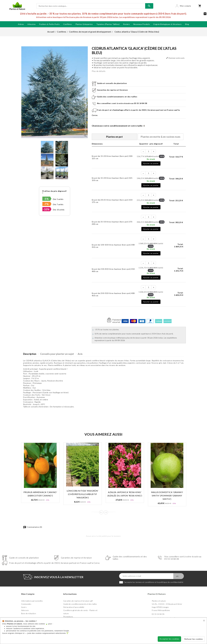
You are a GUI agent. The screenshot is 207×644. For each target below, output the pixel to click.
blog (187, 24)
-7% (46, 204)
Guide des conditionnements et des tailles (80, 604)
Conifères (68, 24)
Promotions (68, 617)
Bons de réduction (29, 613)
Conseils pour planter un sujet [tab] (57, 354)
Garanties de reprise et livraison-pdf (78, 601)
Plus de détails (99, 71)
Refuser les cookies (194, 639)
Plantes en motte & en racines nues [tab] (161, 137)
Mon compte (28, 594)
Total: (176, 157)
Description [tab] (30, 354)
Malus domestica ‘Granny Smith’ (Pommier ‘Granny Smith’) (167, 496)
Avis (80, 354)
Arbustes (32, 24)
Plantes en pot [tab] (114, 137)
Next (106, 512)
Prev (101, 512)
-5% (46, 199)
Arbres (21, 24)
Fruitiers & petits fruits (49, 24)
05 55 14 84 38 (158, 614)
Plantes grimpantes (84, 24)
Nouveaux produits (142, 24)
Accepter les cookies (169, 639)
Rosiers (126, 24)
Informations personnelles (32, 601)
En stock (151, 159)
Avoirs (24, 607)
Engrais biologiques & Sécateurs (168, 24)
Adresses (25, 610)
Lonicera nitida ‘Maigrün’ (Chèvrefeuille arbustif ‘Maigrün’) (83, 494)
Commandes (26, 604)
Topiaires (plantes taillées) (108, 24)
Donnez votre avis (175, 58)
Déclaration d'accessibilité (74, 607)
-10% (46, 209)
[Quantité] (149, 151)
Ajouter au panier (151, 163)
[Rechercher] (91, 6)
